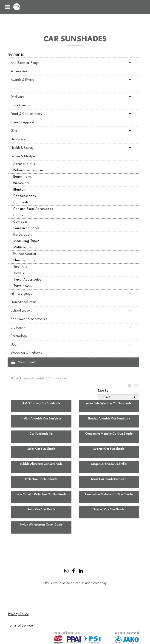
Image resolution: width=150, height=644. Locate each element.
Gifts (14, 131)
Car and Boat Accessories (33, 209)
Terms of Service (20, 625)
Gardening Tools (26, 228)
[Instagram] (66, 571)
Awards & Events (22, 80)
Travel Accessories (27, 279)
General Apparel (23, 122)
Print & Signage (22, 293)
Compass (20, 222)
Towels (19, 273)
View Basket (23, 362)
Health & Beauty (22, 148)
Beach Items (23, 177)
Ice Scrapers (23, 234)
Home (15, 378)
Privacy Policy (18, 614)
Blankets (20, 189)
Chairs (18, 215)
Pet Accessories (25, 254)
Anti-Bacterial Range (25, 63)
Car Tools (21, 202)
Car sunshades (58, 378)
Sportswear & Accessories (29, 319)
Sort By (103, 391)
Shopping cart (132, 7)
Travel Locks (23, 286)
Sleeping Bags (24, 260)
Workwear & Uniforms (26, 353)
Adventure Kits (24, 164)
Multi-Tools (22, 247)
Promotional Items (23, 302)
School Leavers (21, 310)
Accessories (19, 71)
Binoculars (21, 183)
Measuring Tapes (26, 241)
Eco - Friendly (20, 105)
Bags (14, 88)
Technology (19, 336)
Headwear (18, 139)
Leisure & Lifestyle (23, 156)
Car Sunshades (25, 196)
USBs (14, 344)
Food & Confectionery (27, 114)
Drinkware (18, 97)
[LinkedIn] (81, 571)
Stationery (18, 327)
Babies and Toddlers (29, 170)
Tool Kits (20, 267)
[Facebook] (74, 571)
